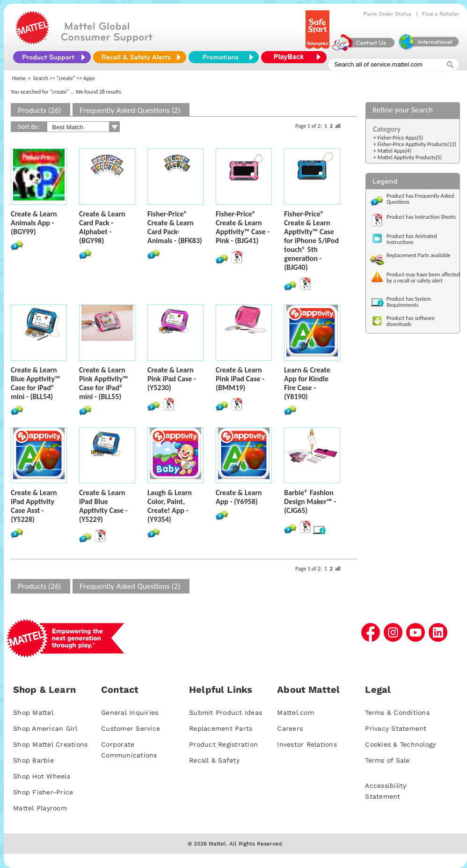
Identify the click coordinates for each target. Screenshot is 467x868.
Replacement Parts (221, 728)
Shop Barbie (33, 760)
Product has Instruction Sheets (421, 217)
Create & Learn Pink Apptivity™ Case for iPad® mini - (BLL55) (104, 383)
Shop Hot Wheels (42, 776)
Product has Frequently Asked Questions (420, 199)
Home (19, 78)
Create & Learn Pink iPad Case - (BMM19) (240, 379)
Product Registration (223, 744)
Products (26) (39, 110)
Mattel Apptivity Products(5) (410, 157)
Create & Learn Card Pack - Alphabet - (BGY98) (102, 227)
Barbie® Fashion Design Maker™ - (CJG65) (310, 501)
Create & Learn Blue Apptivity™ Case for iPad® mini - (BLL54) (35, 383)
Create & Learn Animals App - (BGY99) (34, 223)
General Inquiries (130, 712)
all (338, 126)
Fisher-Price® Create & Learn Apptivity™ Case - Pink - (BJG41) (243, 227)
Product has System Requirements (409, 302)
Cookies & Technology (400, 744)
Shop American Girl (45, 728)
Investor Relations (307, 744)
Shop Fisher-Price (43, 792)
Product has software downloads (411, 321)
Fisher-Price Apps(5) (400, 138)
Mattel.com (296, 712)
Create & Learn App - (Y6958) (239, 497)
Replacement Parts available (419, 255)
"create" (66, 78)
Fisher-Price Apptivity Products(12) (417, 144)
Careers (290, 728)
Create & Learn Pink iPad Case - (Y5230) (172, 379)
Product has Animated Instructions (412, 239)
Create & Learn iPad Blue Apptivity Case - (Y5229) (103, 506)
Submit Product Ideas (226, 712)
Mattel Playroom (40, 808)
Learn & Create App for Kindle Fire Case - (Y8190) (307, 383)
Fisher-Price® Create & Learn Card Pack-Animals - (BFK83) (175, 227)
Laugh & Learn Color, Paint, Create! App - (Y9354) (170, 506)
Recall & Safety (214, 760)
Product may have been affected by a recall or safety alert (423, 278)
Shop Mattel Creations (50, 744)
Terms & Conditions (397, 712)
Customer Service (131, 728)
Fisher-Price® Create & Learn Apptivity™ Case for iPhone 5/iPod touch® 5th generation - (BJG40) (311, 241)
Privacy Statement (396, 728)
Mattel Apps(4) (394, 151)
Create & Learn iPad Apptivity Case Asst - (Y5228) (34, 506)
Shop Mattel (33, 712)
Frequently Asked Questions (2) (130, 110)
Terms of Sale (387, 760)
